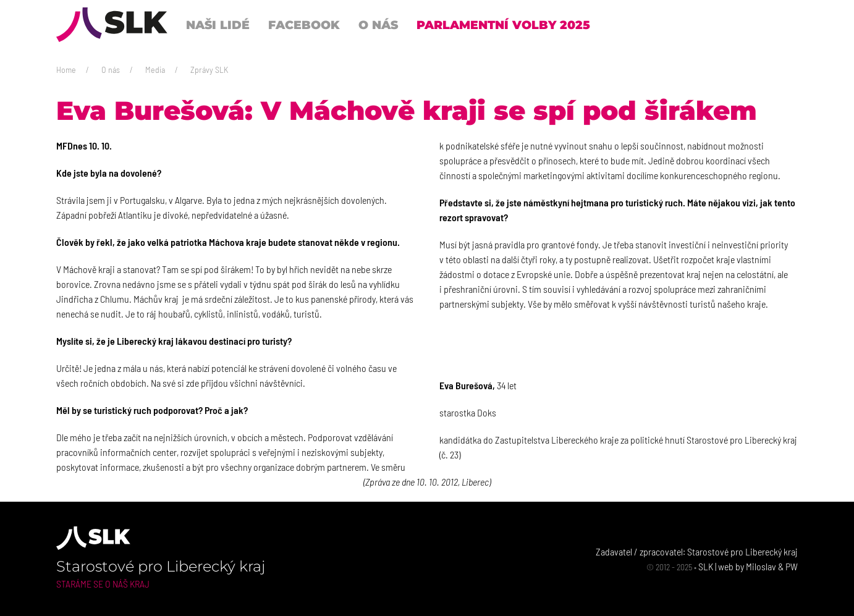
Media (155, 70)
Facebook (304, 25)
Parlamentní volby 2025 (503, 25)
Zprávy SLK (209, 70)
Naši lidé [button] (218, 25)
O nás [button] (378, 25)
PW (792, 566)
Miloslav (761, 566)
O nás (111, 70)
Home (66, 70)
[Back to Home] (112, 25)
